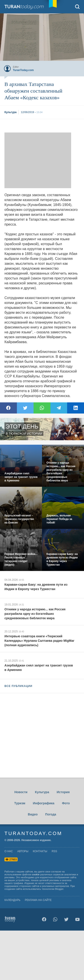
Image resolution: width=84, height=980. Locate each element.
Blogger (59, 889)
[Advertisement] (38, 160)
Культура (42, 792)
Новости (21, 792)
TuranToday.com (24, 7)
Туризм (20, 803)
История (63, 792)
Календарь (12, 900)
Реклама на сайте (38, 900)
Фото (66, 803)
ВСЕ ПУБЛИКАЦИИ (18, 686)
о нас (9, 851)
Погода (51, 814)
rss (54, 851)
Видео (33, 814)
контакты (40, 851)
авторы (23, 851)
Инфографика (44, 803)
